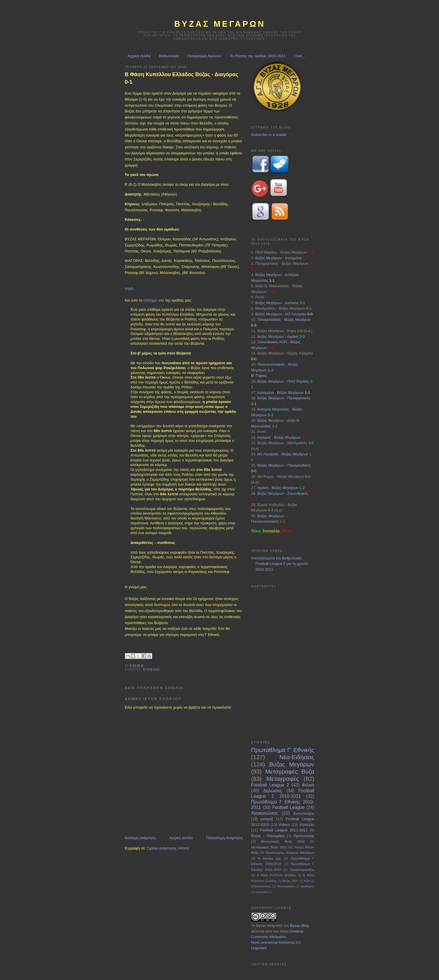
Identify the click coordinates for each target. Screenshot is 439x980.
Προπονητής (304, 836)
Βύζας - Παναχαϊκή (268, 836)
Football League (288, 807)
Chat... (299, 56)
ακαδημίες (308, 886)
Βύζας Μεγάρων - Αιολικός (277, 303)
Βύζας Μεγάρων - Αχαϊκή (278, 336)
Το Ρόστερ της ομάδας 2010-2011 (258, 56)
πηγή (129, 288)
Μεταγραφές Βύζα (290, 771)
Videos (285, 825)
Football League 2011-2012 (284, 830)
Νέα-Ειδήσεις (297, 757)
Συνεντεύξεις (304, 813)
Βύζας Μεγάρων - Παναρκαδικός (284, 465)
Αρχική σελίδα (139, 56)
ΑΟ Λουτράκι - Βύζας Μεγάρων (283, 454)
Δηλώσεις (272, 791)
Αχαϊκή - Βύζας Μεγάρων (277, 488)
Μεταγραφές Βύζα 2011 (269, 847)
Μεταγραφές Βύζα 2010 (283, 841)
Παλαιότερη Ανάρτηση (224, 838)
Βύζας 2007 (291, 881)
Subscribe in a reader (269, 135)
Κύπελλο (151, 670)
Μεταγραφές (283, 779)
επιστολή (261, 892)
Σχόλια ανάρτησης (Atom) (168, 848)
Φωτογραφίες (286, 886)
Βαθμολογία (169, 56)
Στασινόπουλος (261, 886)
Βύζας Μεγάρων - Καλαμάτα (279, 258)
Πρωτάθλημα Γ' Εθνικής (283, 750)
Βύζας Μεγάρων (292, 764)
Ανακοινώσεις (265, 813)
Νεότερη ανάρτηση (140, 838)
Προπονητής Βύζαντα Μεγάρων (290, 853)
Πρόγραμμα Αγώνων (204, 56)
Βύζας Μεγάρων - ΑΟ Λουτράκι (281, 314)
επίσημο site (154, 300)
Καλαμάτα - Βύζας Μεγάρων (281, 393)
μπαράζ (267, 819)
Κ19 (307, 881)
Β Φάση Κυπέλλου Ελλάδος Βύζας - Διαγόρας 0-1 (182, 78)
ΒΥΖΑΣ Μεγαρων (220, 24)
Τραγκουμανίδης (302, 869)
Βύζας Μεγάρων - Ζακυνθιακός (283, 493)
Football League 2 (270, 785)
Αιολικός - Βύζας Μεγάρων (279, 437)
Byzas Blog (265, 926)
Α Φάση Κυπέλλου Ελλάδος (276, 875)
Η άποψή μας (270, 858)
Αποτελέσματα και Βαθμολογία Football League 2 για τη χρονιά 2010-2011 (280, 564)
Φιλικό (308, 785)
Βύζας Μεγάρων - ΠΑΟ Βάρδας (283, 381)
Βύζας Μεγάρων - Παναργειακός (284, 398)
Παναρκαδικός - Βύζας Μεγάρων (284, 320)
